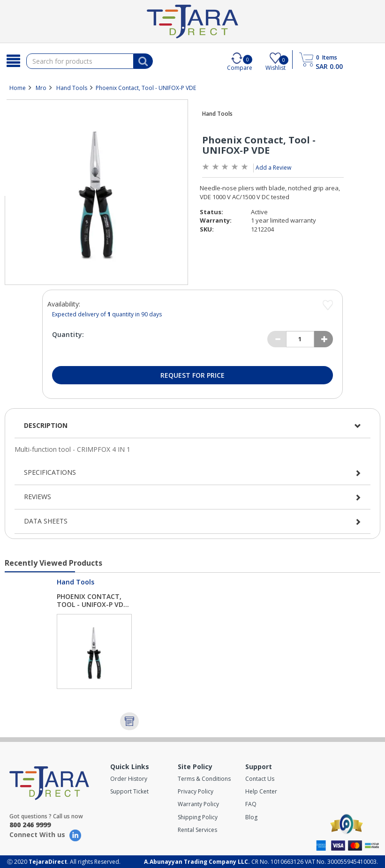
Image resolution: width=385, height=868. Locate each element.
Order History (129, 779)
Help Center (261, 791)
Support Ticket (129, 791)
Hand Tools (72, 88)
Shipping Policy (198, 817)
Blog (251, 817)
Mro (41, 88)
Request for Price (192, 375)
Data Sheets (46, 521)
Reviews (38, 497)
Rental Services (197, 830)
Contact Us (260, 779)
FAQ (251, 804)
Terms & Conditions (204, 779)
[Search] (13, 61)
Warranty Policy (198, 804)
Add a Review (273, 168)
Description (46, 425)
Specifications (50, 472)
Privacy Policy (196, 791)
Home (18, 88)
